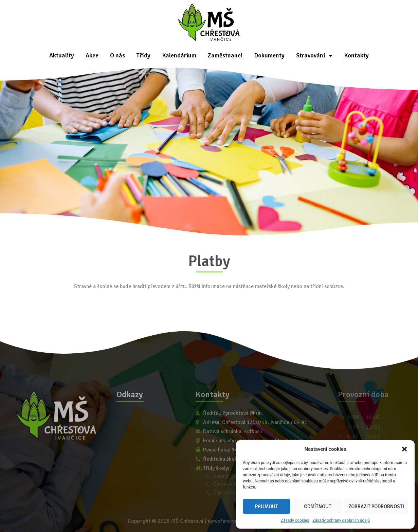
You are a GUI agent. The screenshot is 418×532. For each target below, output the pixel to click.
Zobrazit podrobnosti (376, 507)
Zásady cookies (295, 520)
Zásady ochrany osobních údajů (341, 520)
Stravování (314, 55)
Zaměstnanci (225, 55)
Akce (92, 55)
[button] (404, 449)
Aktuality (62, 55)
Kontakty (356, 55)
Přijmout (267, 507)
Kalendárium (179, 55)
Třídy (143, 55)
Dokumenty (269, 55)
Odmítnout (318, 507)
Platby (124, 470)
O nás (117, 55)
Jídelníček (129, 478)
